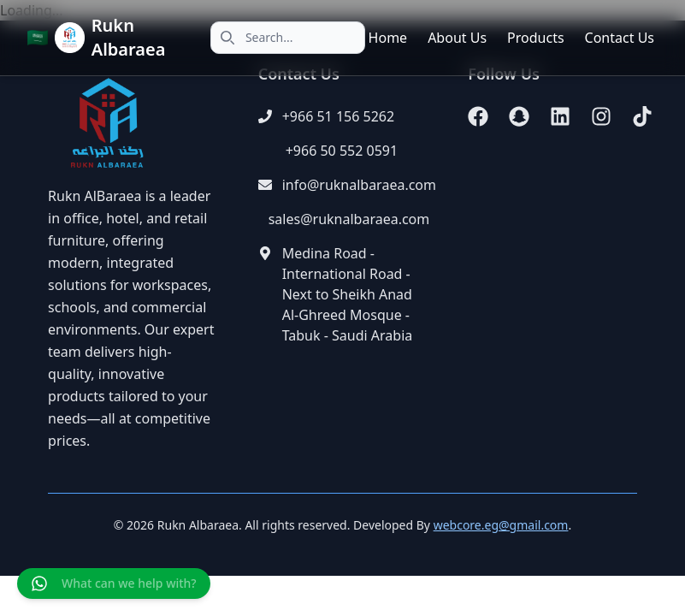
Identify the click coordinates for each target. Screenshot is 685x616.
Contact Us (620, 38)
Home (388, 38)
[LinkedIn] (560, 116)
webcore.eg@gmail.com (501, 525)
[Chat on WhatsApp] (114, 583)
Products (536, 38)
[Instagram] (601, 116)
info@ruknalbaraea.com (359, 185)
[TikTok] (642, 116)
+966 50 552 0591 (342, 151)
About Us (457, 38)
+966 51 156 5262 (338, 116)
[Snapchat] (519, 116)
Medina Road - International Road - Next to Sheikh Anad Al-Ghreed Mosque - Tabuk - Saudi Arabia (348, 294)
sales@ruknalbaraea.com (349, 219)
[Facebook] (478, 116)
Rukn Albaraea (129, 37)
